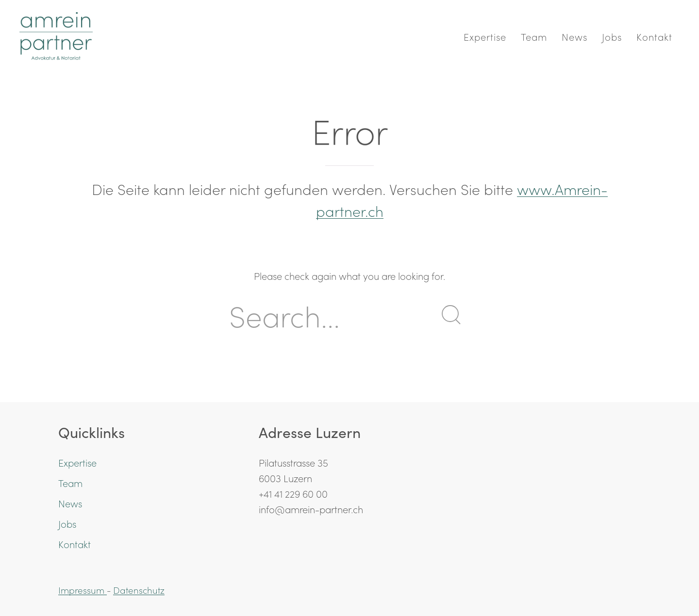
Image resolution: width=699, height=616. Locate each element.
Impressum (83, 590)
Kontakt (654, 36)
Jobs (612, 36)
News (574, 36)
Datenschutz (139, 590)
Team (534, 36)
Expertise (485, 36)
